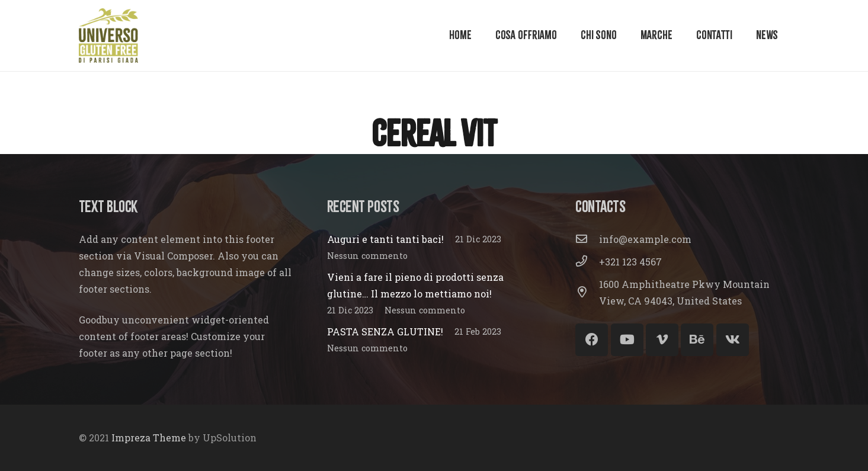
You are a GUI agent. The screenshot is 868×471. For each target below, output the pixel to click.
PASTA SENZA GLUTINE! (385, 331)
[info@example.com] (587, 239)
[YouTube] (627, 340)
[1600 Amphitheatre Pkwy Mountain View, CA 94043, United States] (587, 293)
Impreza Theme (149, 438)
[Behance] (697, 340)
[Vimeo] (662, 340)
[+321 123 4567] (587, 262)
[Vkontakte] (733, 340)
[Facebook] (592, 340)
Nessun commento (367, 256)
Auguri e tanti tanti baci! (385, 239)
